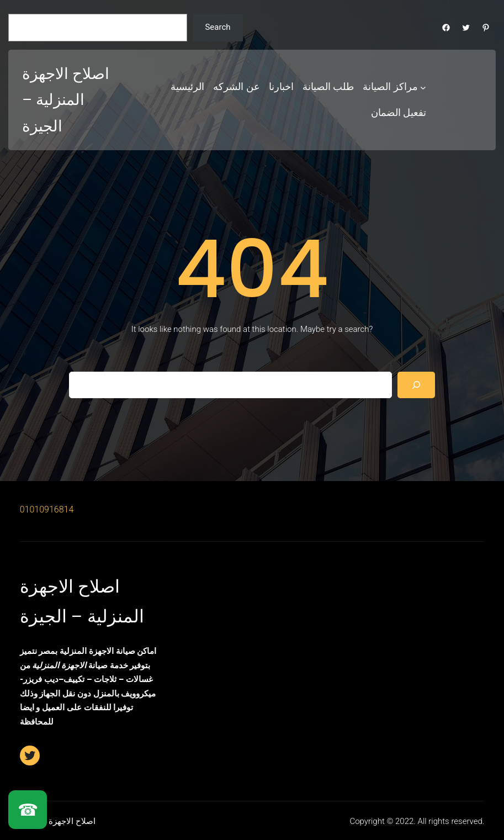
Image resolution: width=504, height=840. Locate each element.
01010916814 (47, 509)
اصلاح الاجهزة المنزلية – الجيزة (66, 100)
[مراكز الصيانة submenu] (423, 87)
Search (217, 27)
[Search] (416, 385)
